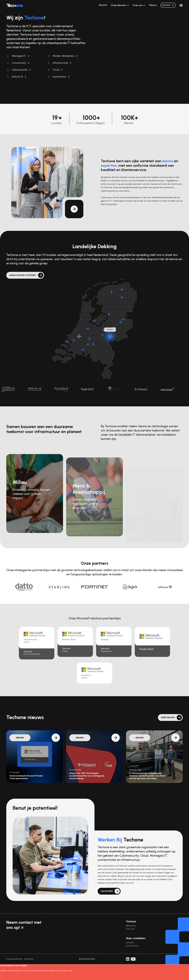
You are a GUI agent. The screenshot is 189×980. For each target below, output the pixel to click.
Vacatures (107, 901)
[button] (181, 5)
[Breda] (83, 349)
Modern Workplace (64, 56)
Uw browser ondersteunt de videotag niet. (142, 35)
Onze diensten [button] (119, 5)
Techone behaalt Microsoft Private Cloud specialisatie (26, 777)
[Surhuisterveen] (111, 292)
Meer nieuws (168, 728)
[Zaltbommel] (89, 339)
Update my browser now (60, 971)
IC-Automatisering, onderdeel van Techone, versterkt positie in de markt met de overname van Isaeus (147, 776)
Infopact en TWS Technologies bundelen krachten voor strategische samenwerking (87, 776)
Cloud (56, 70)
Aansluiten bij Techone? (23, 275)
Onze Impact (132, 946)
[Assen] (122, 297)
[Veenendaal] (102, 335)
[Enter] (120, 322)
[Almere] (94, 321)
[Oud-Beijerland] (74, 340)
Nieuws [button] (153, 5)
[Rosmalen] (93, 344)
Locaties (130, 943)
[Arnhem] (110, 336)
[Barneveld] (104, 330)
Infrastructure (60, 63)
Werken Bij (131, 926)
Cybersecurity (20, 70)
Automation (59, 77)
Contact (168, 5)
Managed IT (19, 56)
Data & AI (17, 77)
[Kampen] (109, 314)
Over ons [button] (138, 5)
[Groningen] (122, 290)
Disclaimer (29, 959)
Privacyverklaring (14, 959)
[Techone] (15, 5)
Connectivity (19, 63)
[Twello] (114, 327)
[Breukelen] (88, 329)
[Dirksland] (67, 342)
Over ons (130, 929)
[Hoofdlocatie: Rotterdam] (79, 336)
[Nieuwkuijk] (88, 344)
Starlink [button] (103, 5)
